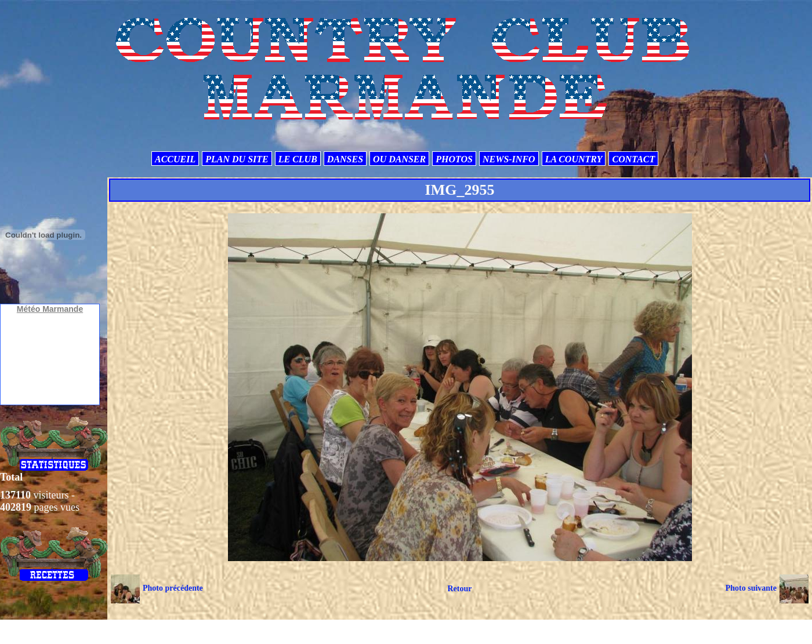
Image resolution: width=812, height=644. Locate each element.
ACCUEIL (175, 159)
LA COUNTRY (574, 159)
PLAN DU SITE (237, 159)
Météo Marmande (50, 309)
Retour (459, 589)
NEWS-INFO (509, 159)
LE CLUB (298, 159)
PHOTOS (454, 159)
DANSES (345, 159)
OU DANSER (399, 159)
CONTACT (633, 159)
